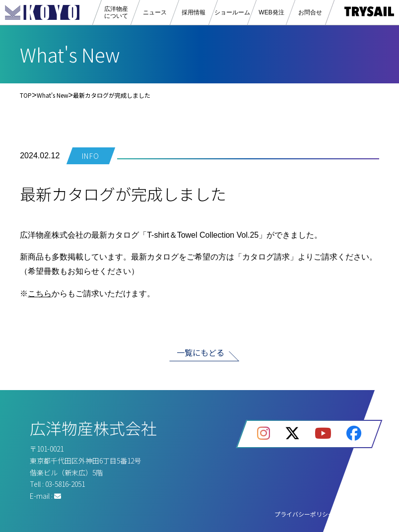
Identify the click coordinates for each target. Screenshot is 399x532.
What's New (53, 95)
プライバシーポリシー (304, 514)
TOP (26, 95)
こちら (40, 294)
